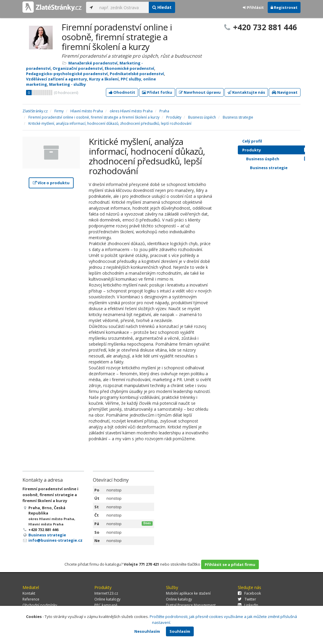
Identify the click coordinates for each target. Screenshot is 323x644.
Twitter (247, 599)
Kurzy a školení (104, 79)
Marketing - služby (67, 84)
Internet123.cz (106, 593)
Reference (31, 599)
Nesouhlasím (147, 631)
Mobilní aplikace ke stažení (188, 593)
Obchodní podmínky (40, 605)
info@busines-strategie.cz (55, 540)
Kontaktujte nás (246, 92)
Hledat (162, 7)
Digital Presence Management (191, 605)
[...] (123, 7)
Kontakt (29, 593)
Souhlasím (180, 631)
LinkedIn (248, 605)
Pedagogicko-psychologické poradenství (67, 74)
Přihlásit (253, 7)
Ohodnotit (122, 92)
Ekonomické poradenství (129, 68)
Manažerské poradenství (93, 63)
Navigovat (285, 92)
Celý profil (252, 141)
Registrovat (284, 7)
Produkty (277, 150)
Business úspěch (279, 159)
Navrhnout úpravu (200, 92)
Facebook (249, 593)
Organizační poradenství (78, 68)
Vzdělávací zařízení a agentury (56, 79)
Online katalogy (107, 599)
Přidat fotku (157, 92)
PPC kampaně (106, 605)
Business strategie (47, 535)
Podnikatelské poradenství (137, 74)
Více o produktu (51, 183)
